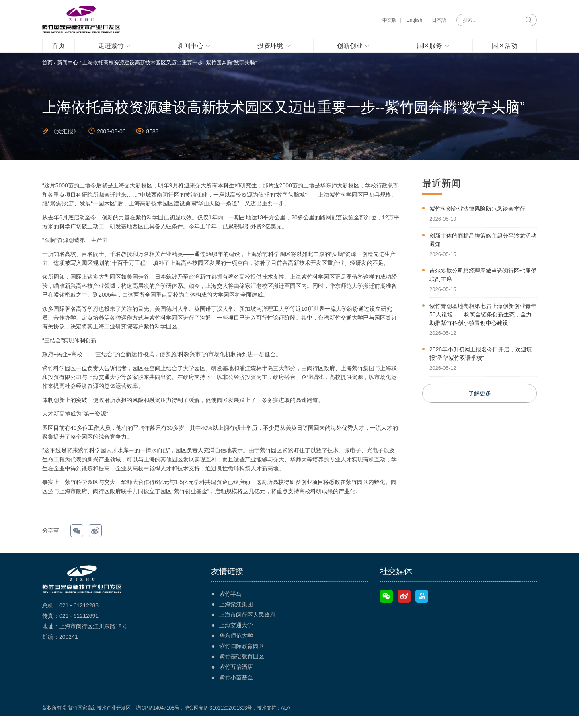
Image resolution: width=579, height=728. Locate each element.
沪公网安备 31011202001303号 (218, 720)
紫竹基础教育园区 (242, 669)
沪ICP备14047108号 (157, 720)
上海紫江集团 (236, 617)
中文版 (390, 20)
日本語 (439, 20)
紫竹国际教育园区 (242, 658)
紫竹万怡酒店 (236, 679)
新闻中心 (68, 75)
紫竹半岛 (230, 606)
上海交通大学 (236, 638)
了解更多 (480, 406)
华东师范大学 (236, 648)
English (414, 20)
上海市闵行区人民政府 (247, 627)
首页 (47, 75)
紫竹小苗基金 (236, 690)
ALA (286, 720)
